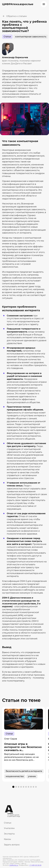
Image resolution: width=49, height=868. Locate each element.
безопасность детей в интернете (24, 771)
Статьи (7, 37)
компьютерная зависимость (31, 37)
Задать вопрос (12, 845)
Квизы (7, 839)
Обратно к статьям (17, 16)
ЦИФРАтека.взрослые (18, 4)
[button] (13, 787)
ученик (32, 776)
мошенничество (15, 776)
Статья (9, 734)
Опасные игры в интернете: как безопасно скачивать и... (23, 747)
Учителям (9, 828)
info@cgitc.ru (14, 865)
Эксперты (9, 834)
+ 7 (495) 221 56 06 (35, 865)
